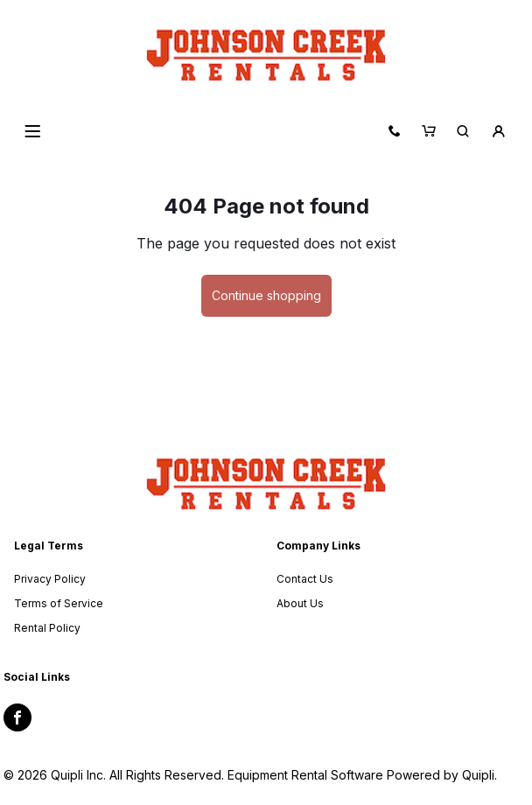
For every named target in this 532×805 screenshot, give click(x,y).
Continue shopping (266, 295)
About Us (300, 603)
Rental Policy (47, 628)
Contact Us (305, 579)
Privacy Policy (50, 579)
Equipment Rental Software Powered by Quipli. (362, 775)
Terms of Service (59, 603)
